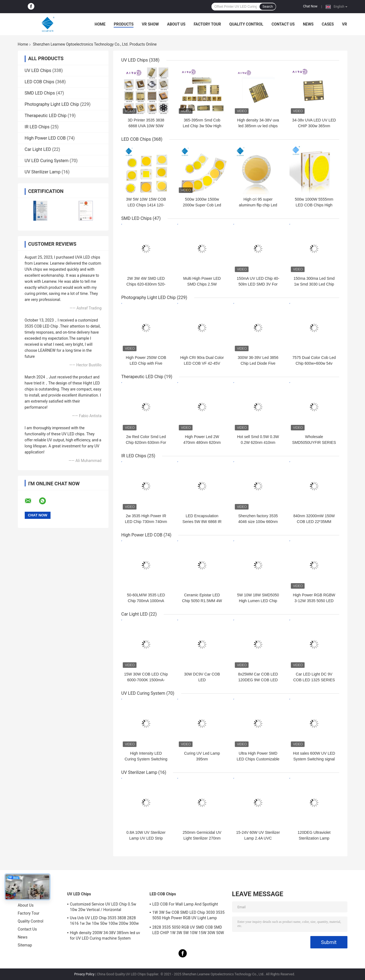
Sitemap (25, 945)
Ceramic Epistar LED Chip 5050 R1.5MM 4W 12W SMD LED (202, 601)
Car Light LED (38, 149)
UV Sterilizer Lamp (43, 172)
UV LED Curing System (47, 161)
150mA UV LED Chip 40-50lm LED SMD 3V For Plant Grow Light (258, 284)
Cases (328, 24)
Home (100, 24)
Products (124, 24)
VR (344, 24)
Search (268, 7)
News (308, 24)
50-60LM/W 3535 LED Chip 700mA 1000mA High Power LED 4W (146, 601)
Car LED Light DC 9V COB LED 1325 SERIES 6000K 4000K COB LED (314, 680)
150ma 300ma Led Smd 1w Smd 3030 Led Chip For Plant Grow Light (314, 284)
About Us (176, 24)
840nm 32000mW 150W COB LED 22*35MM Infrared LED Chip (314, 522)
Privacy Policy (84, 974)
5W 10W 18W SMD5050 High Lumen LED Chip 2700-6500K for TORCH (258, 601)
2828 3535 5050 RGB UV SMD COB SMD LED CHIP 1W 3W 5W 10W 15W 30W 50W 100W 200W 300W (188, 931)
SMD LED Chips (40, 93)
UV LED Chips (38, 70)
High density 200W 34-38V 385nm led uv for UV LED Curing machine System (105, 935)
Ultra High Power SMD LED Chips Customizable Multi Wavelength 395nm (258, 759)
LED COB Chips (40, 82)
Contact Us (283, 24)
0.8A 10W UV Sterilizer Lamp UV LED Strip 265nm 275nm (146, 838)
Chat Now (310, 6)
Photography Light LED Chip (52, 104)
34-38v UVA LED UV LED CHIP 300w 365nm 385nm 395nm (314, 126)
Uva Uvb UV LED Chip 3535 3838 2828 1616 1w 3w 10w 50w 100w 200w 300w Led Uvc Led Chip (105, 921)
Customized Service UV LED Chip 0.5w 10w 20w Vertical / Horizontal (103, 907)
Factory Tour (207, 24)
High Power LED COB (45, 138)
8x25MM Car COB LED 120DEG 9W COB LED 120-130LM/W (258, 680)
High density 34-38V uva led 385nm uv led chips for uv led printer (258, 126)
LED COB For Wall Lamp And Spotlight (185, 904)
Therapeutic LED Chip (46, 116)
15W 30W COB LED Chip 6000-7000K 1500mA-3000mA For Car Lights (146, 680)
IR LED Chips (37, 127)
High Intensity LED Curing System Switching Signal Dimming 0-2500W (146, 759)
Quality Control (246, 24)
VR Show (150, 24)
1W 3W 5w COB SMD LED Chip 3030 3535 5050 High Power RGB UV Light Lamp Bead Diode (189, 916)
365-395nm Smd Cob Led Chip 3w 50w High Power (202, 126)
